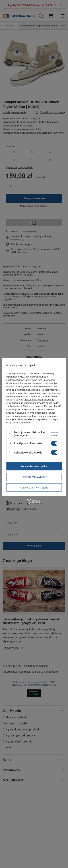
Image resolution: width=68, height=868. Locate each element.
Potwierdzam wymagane (34, 487)
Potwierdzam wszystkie (34, 466)
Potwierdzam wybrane (34, 477)
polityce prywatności (31, 393)
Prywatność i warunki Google (39, 399)
